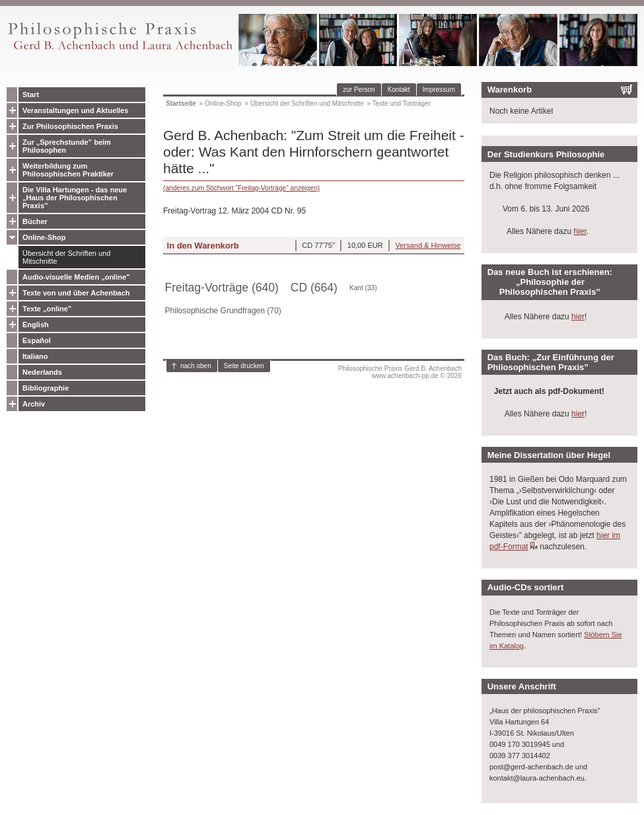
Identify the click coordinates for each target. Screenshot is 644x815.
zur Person (359, 90)
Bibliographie (46, 388)
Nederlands (42, 372)
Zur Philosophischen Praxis (70, 126)
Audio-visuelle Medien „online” (76, 277)
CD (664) (314, 288)
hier (580, 231)
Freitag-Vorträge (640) (222, 288)
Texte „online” (47, 309)
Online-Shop (44, 237)
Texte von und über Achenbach (76, 293)
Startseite (181, 103)
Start (31, 95)
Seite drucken (244, 366)
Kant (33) (363, 288)
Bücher (35, 221)
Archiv (34, 404)
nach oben (196, 366)
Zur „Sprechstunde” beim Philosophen (67, 146)
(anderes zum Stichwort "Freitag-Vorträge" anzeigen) (241, 188)
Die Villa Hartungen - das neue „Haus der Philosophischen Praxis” (75, 198)
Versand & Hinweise (428, 245)
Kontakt (399, 90)
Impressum (439, 90)
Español (37, 340)
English (36, 325)
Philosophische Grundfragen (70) (223, 311)
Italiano (35, 356)
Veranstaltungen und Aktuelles (75, 110)
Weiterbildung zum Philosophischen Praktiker (68, 170)
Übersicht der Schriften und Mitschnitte (66, 257)
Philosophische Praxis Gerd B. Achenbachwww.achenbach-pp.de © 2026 (400, 372)
